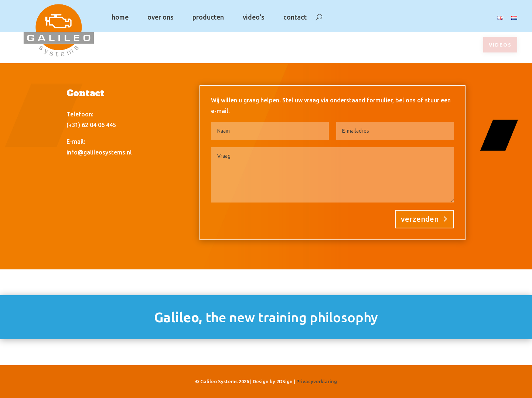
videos (500, 45)
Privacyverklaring (317, 381)
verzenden (420, 219)
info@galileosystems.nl (99, 152)
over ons (161, 17)
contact (295, 17)
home (120, 17)
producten (208, 17)
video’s (254, 17)
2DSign (284, 381)
